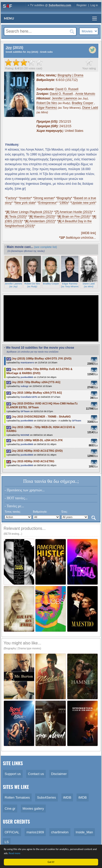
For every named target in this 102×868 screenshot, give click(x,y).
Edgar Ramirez (47, 108)
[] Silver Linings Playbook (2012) (29, 212)
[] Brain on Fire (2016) (74, 217)
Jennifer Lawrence (64, 98)
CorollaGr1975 (29, 397)
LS (7, 842)
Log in (94, 5)
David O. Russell (67, 89)
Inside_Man (84, 832)
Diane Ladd (90, 108)
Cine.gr (10, 809)
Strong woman (44, 198)
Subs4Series (47, 797)
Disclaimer (59, 774)
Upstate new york (83, 203)
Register (82, 5)
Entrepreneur (48, 203)
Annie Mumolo (85, 94)
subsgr (25, 386)
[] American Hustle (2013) (73, 212)
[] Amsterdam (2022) (40, 221)
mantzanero (27, 363)
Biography (64, 198)
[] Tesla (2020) (16, 217)
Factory (11, 198)
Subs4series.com (60, 5)
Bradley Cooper (83, 103)
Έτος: (65, 512)
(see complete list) (45, 247)
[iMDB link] (89, 233)
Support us (13, 774)
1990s (64, 203)
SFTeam (25, 411)
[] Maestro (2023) (42, 217)
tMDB (83, 797)
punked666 (27, 377)
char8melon (60, 832)
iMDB (67, 797)
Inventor (25, 198)
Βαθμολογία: (40, 512)
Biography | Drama (70, 75)
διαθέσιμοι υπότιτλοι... (77, 238)
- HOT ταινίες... (16, 498)
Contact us (36, 774)
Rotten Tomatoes (17, 797)
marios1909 (35, 832)
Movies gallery (33, 809)
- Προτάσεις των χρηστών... (25, 490)
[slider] (24, 62)
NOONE (25, 435)
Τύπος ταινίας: (13, 512)
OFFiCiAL (12, 832)
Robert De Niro (47, 103)
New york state (25, 203)
